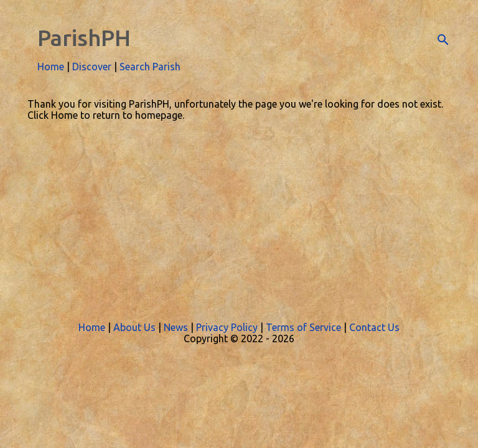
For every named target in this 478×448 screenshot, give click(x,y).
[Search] (443, 40)
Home (51, 67)
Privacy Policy (227, 327)
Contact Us (374, 327)
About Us (134, 327)
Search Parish (150, 67)
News (176, 327)
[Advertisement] (239, 214)
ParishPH (84, 38)
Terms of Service (303, 327)
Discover (92, 67)
